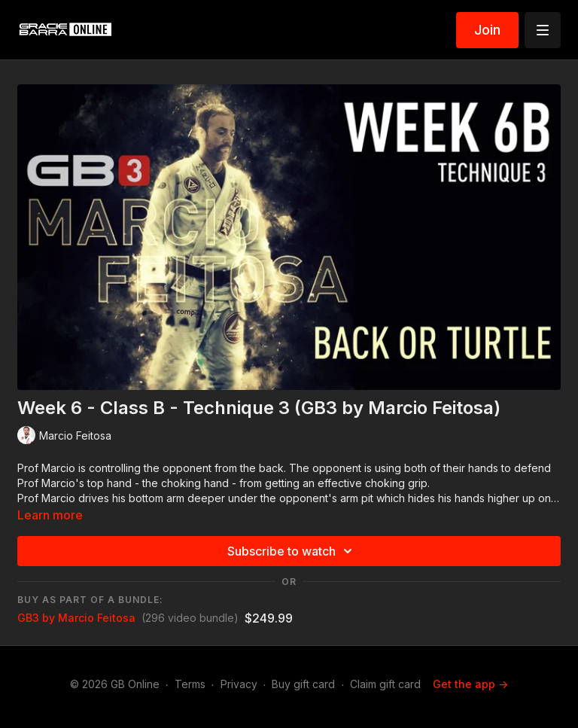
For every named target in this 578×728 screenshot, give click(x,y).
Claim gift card (385, 684)
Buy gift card (303, 684)
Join (487, 30)
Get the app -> (470, 684)
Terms (190, 684)
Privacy (239, 684)
